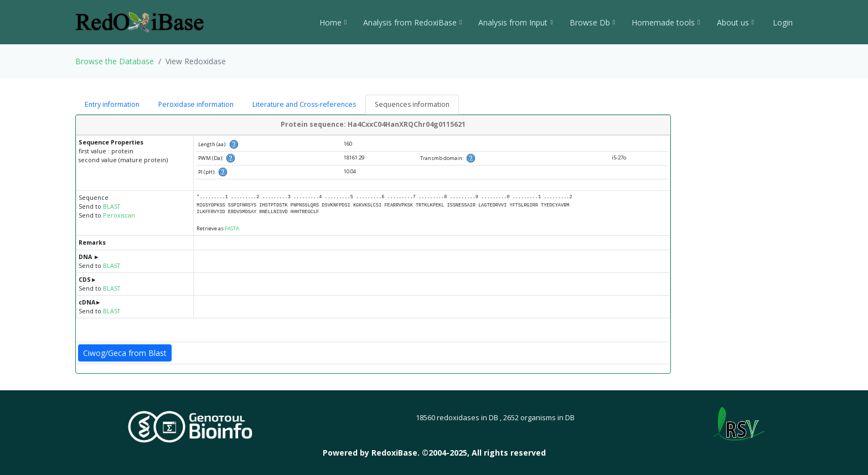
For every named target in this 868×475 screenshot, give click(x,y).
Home (333, 22)
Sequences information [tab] (412, 104)
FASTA (232, 228)
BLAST (112, 206)
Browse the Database (115, 61)
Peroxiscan (119, 215)
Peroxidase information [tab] (196, 104)
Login (782, 22)
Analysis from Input (515, 22)
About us (735, 22)
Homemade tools (666, 22)
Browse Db (592, 22)
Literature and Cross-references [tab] (304, 104)
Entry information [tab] (112, 104)
